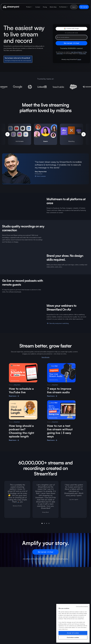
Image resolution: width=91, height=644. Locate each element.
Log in (79, 59)
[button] (71, 29)
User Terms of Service (76, 52)
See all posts (45, 357)
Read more (14, 396)
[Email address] (71, 37)
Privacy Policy (83, 53)
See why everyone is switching (58, 323)
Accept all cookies (73, 633)
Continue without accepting (82, 606)
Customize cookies (73, 637)
